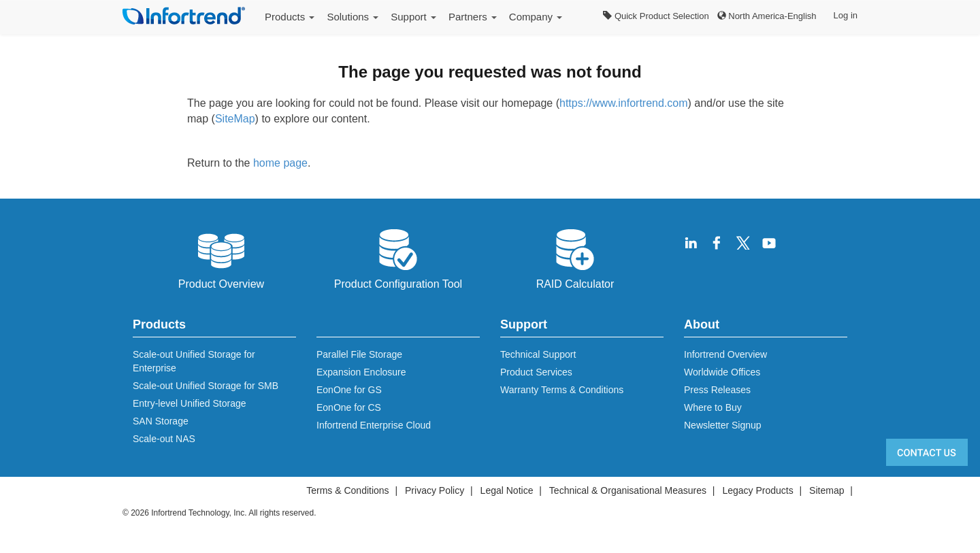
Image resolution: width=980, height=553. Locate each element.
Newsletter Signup (723, 425)
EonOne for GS (349, 390)
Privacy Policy (435, 490)
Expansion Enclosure (361, 372)
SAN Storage (161, 421)
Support (413, 17)
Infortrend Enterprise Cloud (374, 425)
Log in (846, 15)
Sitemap (827, 490)
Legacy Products (757, 490)
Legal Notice (507, 490)
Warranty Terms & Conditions (562, 390)
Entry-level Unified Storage (190, 403)
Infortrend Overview (725, 354)
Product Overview (221, 258)
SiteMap (235, 119)
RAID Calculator (575, 258)
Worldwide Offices (722, 372)
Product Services (536, 372)
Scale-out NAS (164, 439)
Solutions (353, 17)
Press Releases (717, 390)
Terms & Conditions (347, 490)
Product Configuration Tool (398, 258)
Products (290, 17)
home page (280, 163)
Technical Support (538, 354)
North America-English (767, 16)
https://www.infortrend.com (624, 103)
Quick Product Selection (656, 16)
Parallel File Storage (359, 354)
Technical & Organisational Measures (628, 490)
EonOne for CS (349, 407)
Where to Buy (713, 407)
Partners (473, 17)
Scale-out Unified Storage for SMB (206, 386)
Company (536, 17)
